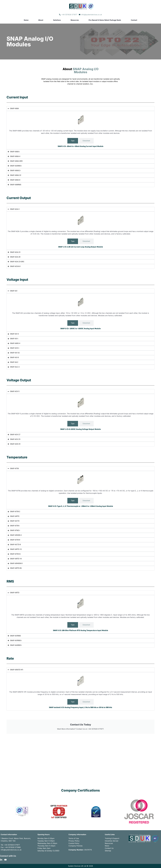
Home (26, 20)
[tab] (73, 141)
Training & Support (112, 838)
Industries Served (112, 841)
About (41, 20)
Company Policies (75, 846)
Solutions (57, 20)
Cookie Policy (74, 843)
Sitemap (108, 851)
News (107, 846)
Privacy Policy (74, 841)
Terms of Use (74, 838)
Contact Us (109, 848)
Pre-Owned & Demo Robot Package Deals (105, 20)
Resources (75, 20)
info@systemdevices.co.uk (11, 850)
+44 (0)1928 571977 (12, 845)
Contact (134, 20)
